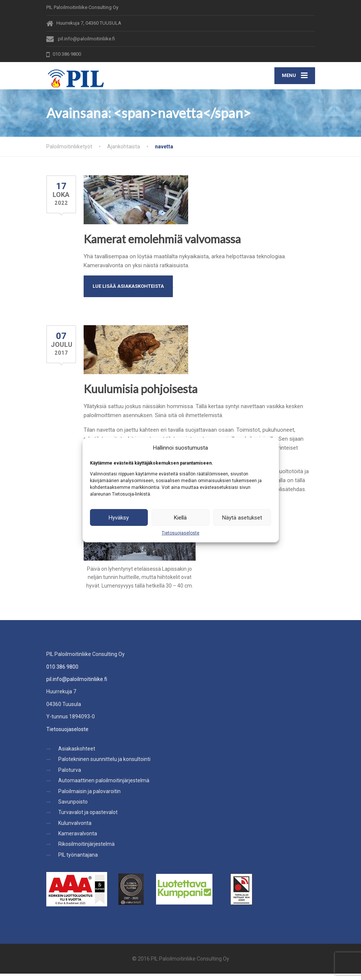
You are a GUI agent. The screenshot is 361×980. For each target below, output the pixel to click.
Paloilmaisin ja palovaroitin (89, 798)
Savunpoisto (73, 808)
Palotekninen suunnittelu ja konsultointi (104, 765)
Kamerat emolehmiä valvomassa (162, 245)
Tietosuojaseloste (180, 533)
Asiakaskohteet (77, 755)
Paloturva (70, 776)
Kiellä (180, 517)
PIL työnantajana (78, 861)
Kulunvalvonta (75, 829)
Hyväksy (119, 517)
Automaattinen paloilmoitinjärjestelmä (104, 787)
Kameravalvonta (78, 840)
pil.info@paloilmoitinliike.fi (77, 685)
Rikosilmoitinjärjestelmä (86, 851)
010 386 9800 (62, 673)
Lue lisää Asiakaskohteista (128, 292)
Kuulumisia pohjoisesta (141, 395)
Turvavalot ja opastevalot (88, 819)
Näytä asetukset (242, 517)
